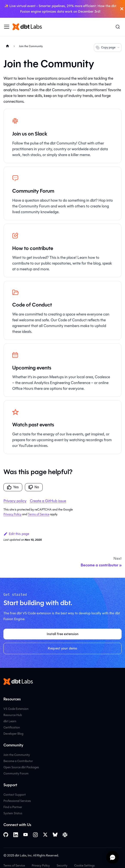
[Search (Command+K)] (118, 27)
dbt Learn (10, 721)
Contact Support (15, 795)
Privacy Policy (12, 514)
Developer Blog (13, 734)
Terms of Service (39, 514)
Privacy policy (15, 501)
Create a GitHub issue (48, 501)
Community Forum (16, 773)
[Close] (122, 9)
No (34, 487)
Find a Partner (13, 807)
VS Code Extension (16, 709)
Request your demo (62, 648)
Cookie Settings (84, 866)
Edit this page (16, 534)
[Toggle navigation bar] (7, 27)
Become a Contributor (18, 761)
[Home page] (8, 46)
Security (62, 866)
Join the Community (17, 755)
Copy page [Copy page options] (108, 47)
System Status (13, 813)
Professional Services (17, 801)
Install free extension (63, 634)
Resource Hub (13, 715)
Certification (12, 727)
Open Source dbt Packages (21, 767)
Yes (13, 487)
